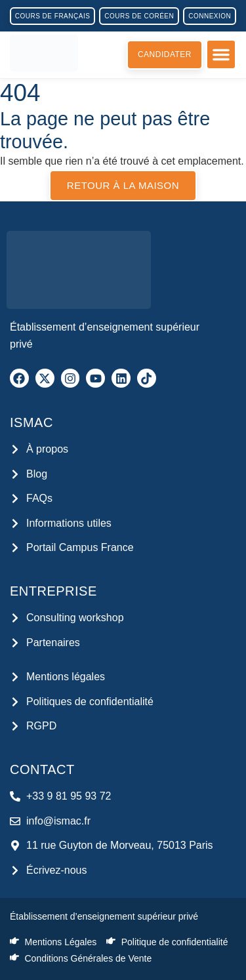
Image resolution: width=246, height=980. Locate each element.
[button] (221, 54)
